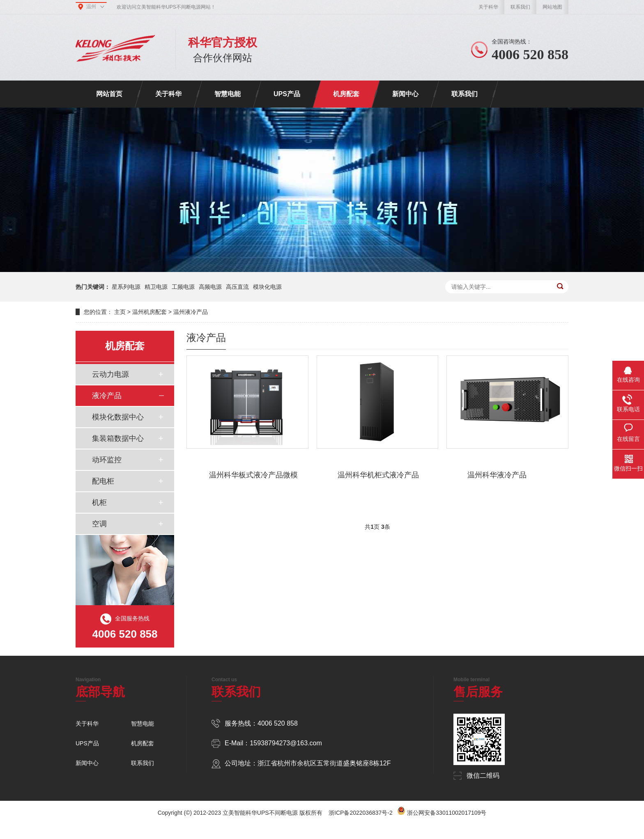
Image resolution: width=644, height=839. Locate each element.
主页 (120, 312)
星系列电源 (126, 287)
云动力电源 (110, 374)
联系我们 (520, 7)
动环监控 (107, 460)
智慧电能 (228, 94)
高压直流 (237, 287)
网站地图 (552, 7)
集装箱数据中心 (118, 438)
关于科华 (488, 7)
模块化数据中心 (118, 417)
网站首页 (109, 94)
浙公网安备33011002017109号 (447, 813)
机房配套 (346, 94)
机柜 (99, 502)
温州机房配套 (149, 312)
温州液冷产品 (191, 312)
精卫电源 (156, 287)
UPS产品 (287, 94)
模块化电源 (267, 287)
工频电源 (183, 287)
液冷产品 (107, 396)
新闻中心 (405, 94)
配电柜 (103, 481)
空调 (99, 524)
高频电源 (210, 287)
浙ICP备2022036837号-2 (361, 813)
